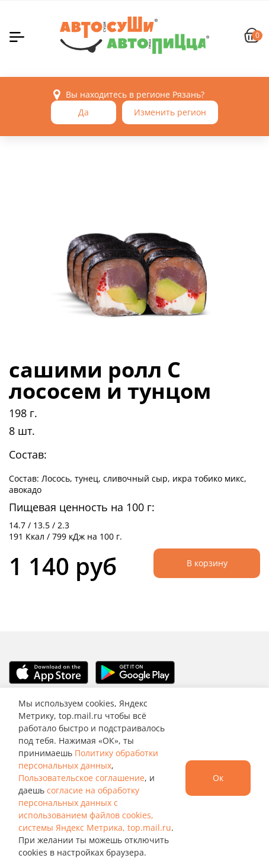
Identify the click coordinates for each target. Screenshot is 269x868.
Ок (218, 778)
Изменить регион (170, 112)
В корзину (207, 563)
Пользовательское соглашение (81, 778)
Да (84, 112)
